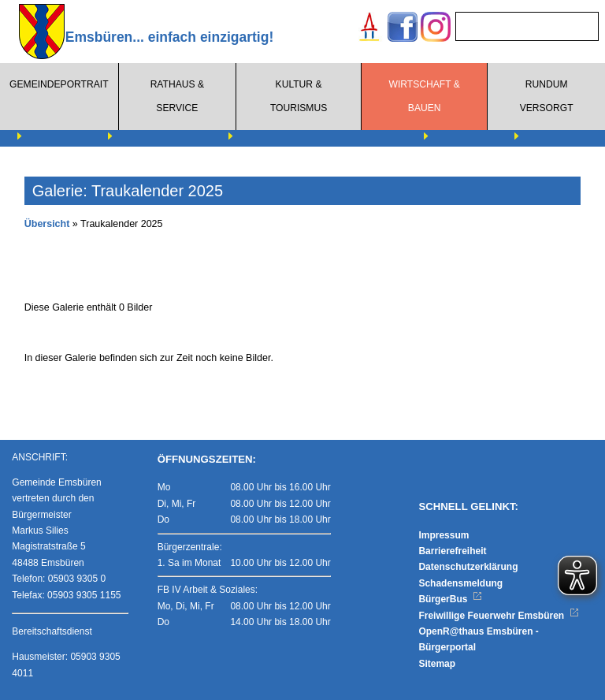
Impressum (444, 535)
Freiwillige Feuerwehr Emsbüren (499, 616)
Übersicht (47, 224)
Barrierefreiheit (452, 551)
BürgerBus (450, 599)
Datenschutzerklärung (468, 567)
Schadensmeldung (460, 583)
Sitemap (437, 664)
